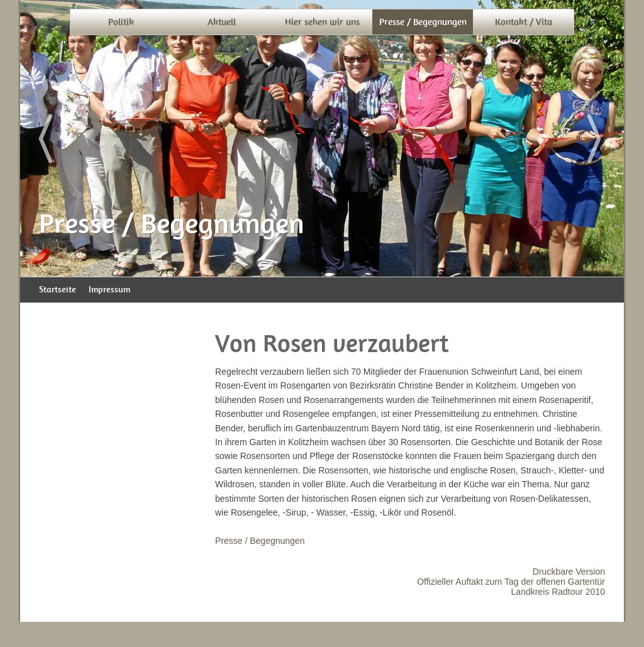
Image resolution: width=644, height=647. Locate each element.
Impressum (109, 290)
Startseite (58, 290)
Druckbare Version (569, 572)
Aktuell (222, 22)
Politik (121, 22)
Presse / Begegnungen (423, 22)
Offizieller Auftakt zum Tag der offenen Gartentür (511, 582)
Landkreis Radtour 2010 (558, 592)
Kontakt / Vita (524, 22)
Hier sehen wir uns (322, 22)
